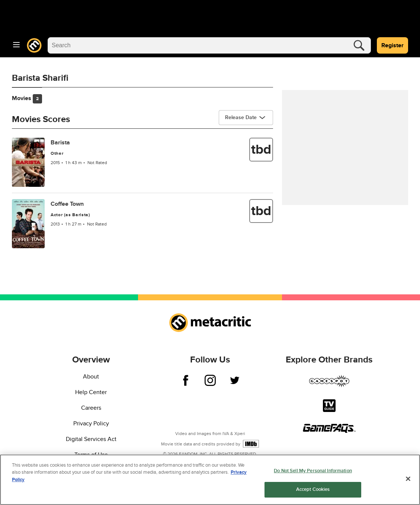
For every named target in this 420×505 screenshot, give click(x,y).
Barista (60, 143)
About (91, 377)
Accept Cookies (313, 490)
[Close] (408, 479)
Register (392, 45)
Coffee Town (67, 204)
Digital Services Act (91, 439)
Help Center (91, 392)
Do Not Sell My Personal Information (313, 471)
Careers (91, 408)
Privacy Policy (91, 424)
